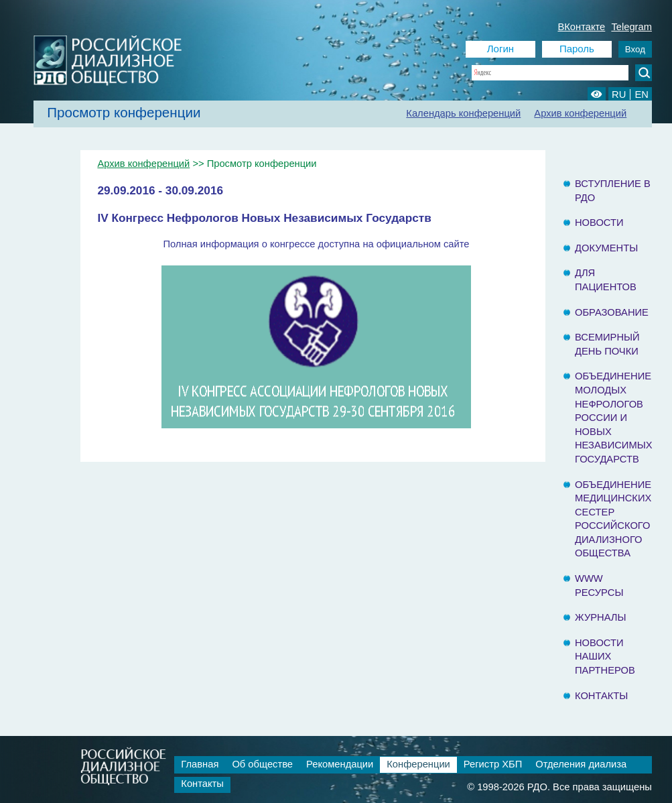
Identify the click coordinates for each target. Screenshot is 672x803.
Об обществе (262, 764)
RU (619, 95)
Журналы (601, 617)
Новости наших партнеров (605, 657)
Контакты (601, 696)
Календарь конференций (463, 113)
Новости (599, 223)
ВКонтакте (581, 27)
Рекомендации (340, 764)
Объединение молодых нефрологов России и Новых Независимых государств (614, 418)
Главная (200, 764)
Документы (606, 248)
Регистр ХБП (493, 764)
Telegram (631, 27)
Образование (612, 312)
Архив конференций (580, 113)
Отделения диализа (581, 764)
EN (641, 95)
